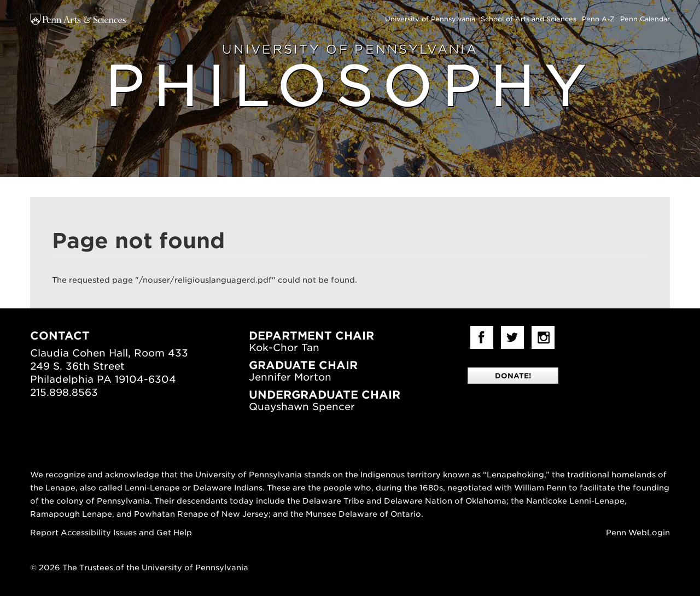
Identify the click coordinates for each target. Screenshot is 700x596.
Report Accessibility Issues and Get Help (111, 533)
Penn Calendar (645, 19)
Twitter (512, 337)
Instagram (543, 337)
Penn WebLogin (638, 533)
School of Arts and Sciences (529, 19)
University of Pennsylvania (430, 19)
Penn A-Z (598, 19)
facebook (482, 337)
